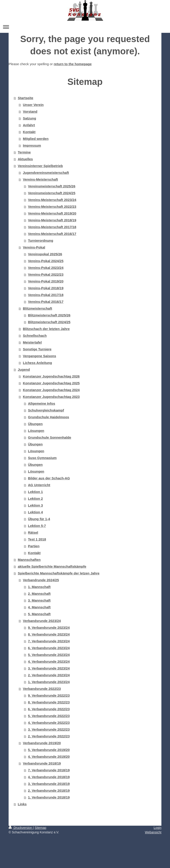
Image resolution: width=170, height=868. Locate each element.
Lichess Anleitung (37, 363)
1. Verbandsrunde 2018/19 (49, 797)
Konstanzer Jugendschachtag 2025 (51, 383)
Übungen (35, 424)
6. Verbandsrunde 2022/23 (49, 709)
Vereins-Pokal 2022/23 (46, 274)
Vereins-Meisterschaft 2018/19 (52, 220)
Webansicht (153, 832)
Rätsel (33, 532)
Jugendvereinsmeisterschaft (46, 173)
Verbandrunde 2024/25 (41, 580)
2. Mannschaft (39, 594)
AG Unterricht (39, 485)
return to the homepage (73, 64)
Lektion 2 (36, 499)
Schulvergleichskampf (46, 410)
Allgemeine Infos (42, 403)
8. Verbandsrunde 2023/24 (49, 634)
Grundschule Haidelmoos (49, 417)
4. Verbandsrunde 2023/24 (49, 661)
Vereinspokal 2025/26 (45, 254)
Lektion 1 (36, 492)
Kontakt (29, 132)
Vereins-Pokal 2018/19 (46, 288)
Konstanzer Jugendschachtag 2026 (51, 376)
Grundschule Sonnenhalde (50, 437)
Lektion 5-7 (37, 526)
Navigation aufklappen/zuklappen (85, 27)
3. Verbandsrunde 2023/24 (49, 668)
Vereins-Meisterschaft (40, 179)
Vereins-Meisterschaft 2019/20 (52, 213)
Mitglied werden (36, 139)
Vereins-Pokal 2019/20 (46, 281)
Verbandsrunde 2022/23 (42, 689)
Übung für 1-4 (39, 519)
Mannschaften (29, 560)
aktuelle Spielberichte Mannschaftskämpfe (52, 566)
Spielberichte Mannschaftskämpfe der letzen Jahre (59, 573)
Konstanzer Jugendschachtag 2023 (51, 397)
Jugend (24, 369)
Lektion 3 (36, 505)
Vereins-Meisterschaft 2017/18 (52, 227)
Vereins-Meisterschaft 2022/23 (52, 207)
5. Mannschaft (39, 614)
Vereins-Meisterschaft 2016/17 (52, 234)
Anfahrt (29, 125)
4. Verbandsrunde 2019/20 (49, 757)
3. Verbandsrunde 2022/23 (49, 729)
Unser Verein (33, 105)
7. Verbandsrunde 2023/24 (49, 641)
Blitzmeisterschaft (37, 308)
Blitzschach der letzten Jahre (46, 329)
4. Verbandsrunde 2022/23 (49, 723)
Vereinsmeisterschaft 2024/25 (52, 193)
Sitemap (40, 828)
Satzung (29, 118)
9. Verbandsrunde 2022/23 (49, 695)
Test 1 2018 (37, 539)
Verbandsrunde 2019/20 (42, 743)
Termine (24, 152)
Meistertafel (32, 342)
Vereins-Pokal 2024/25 (46, 261)
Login (158, 828)
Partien (34, 546)
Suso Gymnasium (42, 458)
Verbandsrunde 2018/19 (42, 763)
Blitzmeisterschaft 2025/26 (49, 315)
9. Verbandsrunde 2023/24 (49, 628)
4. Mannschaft (39, 607)
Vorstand (30, 111)
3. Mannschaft (39, 600)
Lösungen (36, 431)
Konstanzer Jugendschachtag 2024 (51, 390)
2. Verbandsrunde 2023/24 (49, 675)
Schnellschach (35, 336)
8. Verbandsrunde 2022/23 (49, 702)
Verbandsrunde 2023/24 (42, 621)
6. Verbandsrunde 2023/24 (49, 648)
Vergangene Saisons (40, 356)
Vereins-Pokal (34, 247)
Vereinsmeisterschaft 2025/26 (52, 186)
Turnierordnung (41, 240)
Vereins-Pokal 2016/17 (46, 302)
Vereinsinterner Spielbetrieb (40, 166)
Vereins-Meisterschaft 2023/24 (52, 200)
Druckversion (21, 828)
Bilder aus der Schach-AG (49, 478)
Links (22, 804)
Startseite (26, 98)
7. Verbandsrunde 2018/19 (49, 770)
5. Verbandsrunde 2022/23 (49, 716)
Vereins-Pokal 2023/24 (46, 268)
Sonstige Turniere (37, 349)
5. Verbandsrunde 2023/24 (49, 655)
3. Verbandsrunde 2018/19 (49, 784)
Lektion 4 (36, 512)
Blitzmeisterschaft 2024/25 (49, 322)
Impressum (32, 145)
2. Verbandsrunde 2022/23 (49, 736)
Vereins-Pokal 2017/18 (46, 295)
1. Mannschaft (39, 587)
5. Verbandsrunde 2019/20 (49, 750)
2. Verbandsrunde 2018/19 (49, 790)
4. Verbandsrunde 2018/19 (49, 777)
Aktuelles (25, 159)
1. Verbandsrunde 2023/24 (49, 682)
